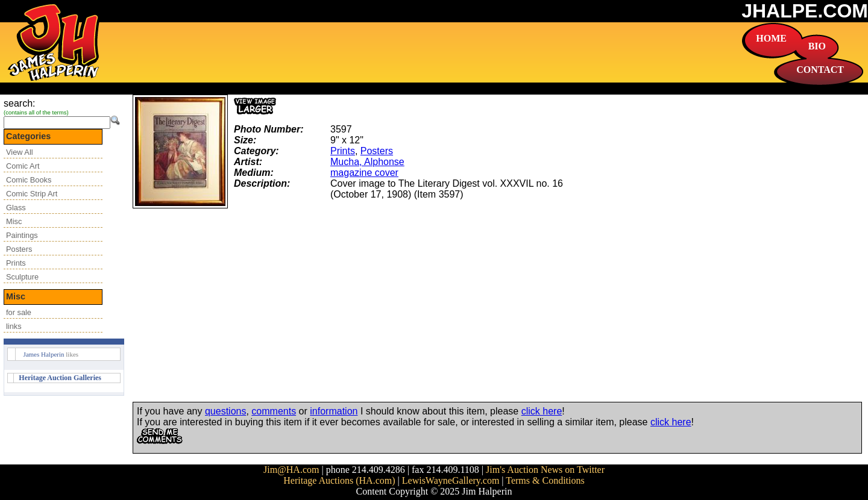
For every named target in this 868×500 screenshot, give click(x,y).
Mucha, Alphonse (367, 162)
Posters (19, 249)
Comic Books (29, 180)
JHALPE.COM (805, 11)
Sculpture (22, 277)
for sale (19, 312)
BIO (817, 46)
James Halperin (43, 354)
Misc (14, 221)
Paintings (22, 235)
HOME (771, 38)
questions (226, 411)
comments (274, 411)
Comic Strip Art (32, 194)
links (14, 326)
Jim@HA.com (291, 470)
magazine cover (364, 173)
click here (542, 411)
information (334, 411)
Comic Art (23, 166)
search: (19, 103)
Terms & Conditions (545, 480)
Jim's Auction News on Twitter (545, 470)
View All (20, 152)
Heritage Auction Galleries (60, 378)
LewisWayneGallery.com (451, 480)
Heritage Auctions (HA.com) (339, 480)
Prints (16, 263)
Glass (16, 208)
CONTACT (820, 70)
